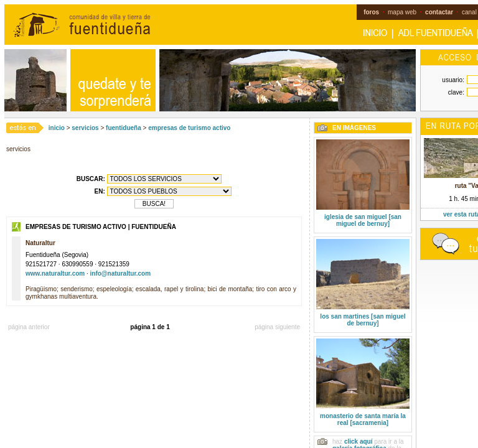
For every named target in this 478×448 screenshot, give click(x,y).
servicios (85, 128)
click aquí (358, 441)
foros (371, 12)
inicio (57, 128)
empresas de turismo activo (189, 128)
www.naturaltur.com (55, 273)
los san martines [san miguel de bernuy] (363, 320)
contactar (439, 12)
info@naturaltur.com (121, 273)
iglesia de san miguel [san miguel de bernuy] (363, 220)
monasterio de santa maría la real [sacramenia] (363, 419)
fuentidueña (124, 128)
